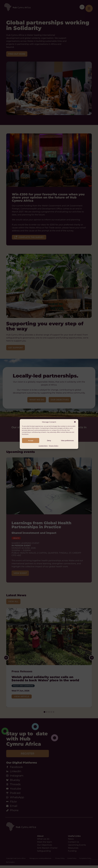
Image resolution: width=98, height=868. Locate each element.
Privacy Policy (54, 446)
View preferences (67, 440)
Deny (49, 440)
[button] (75, 422)
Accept (31, 440)
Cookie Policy (43, 446)
